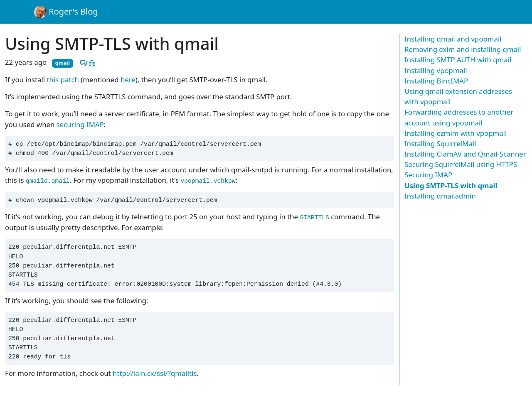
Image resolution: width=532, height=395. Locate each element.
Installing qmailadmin (440, 196)
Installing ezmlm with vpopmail (456, 133)
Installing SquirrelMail (440, 144)
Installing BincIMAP (436, 81)
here (128, 80)
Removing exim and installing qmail (463, 49)
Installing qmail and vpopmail (453, 39)
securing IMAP (80, 124)
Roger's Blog (66, 12)
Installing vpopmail (436, 70)
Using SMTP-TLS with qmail (451, 185)
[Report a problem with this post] (92, 62)
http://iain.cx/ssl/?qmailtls (155, 373)
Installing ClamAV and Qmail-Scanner (465, 154)
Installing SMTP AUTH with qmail (458, 60)
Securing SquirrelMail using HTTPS (461, 164)
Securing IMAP (428, 175)
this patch (63, 80)
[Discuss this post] (84, 62)
